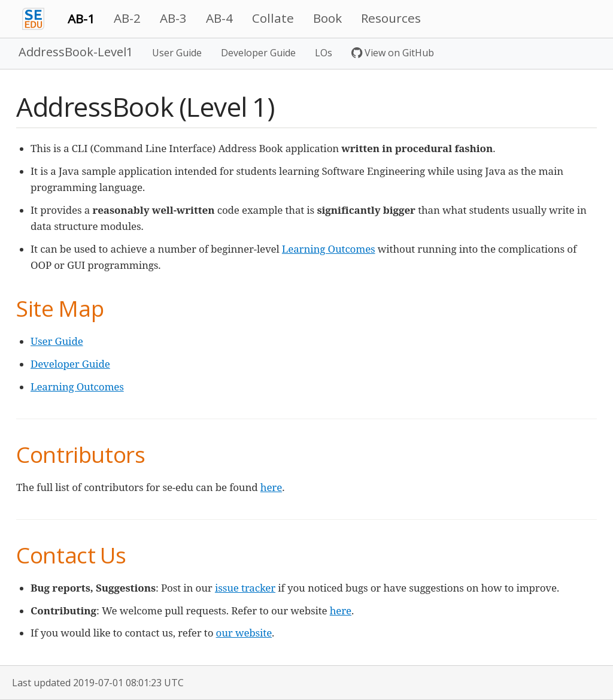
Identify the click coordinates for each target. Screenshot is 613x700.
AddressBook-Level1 (76, 52)
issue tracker (245, 588)
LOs (324, 53)
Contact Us (71, 555)
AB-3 (173, 18)
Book (327, 18)
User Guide (177, 53)
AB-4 (219, 18)
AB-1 (81, 19)
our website (244, 633)
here (271, 487)
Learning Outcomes (329, 249)
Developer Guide (258, 53)
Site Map (60, 308)
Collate (273, 18)
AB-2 (127, 18)
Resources (391, 18)
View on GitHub (393, 53)
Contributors (81, 454)
